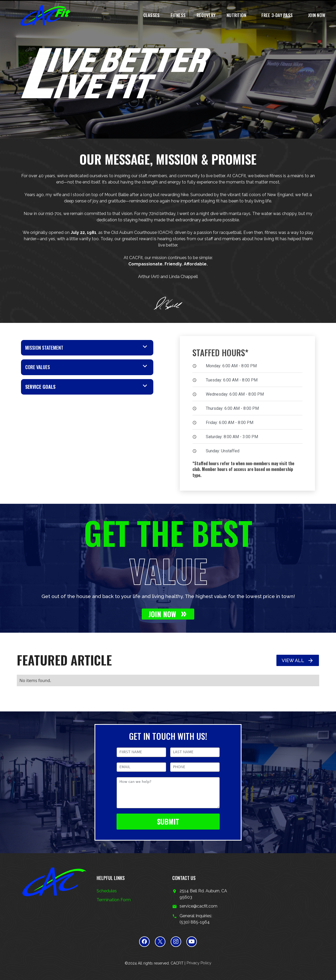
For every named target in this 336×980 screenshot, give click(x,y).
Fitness (178, 15)
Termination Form (114, 900)
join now (317, 15)
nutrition (236, 15)
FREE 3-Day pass (277, 15)
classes (152, 15)
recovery (206, 15)
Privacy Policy (199, 963)
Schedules (107, 891)
